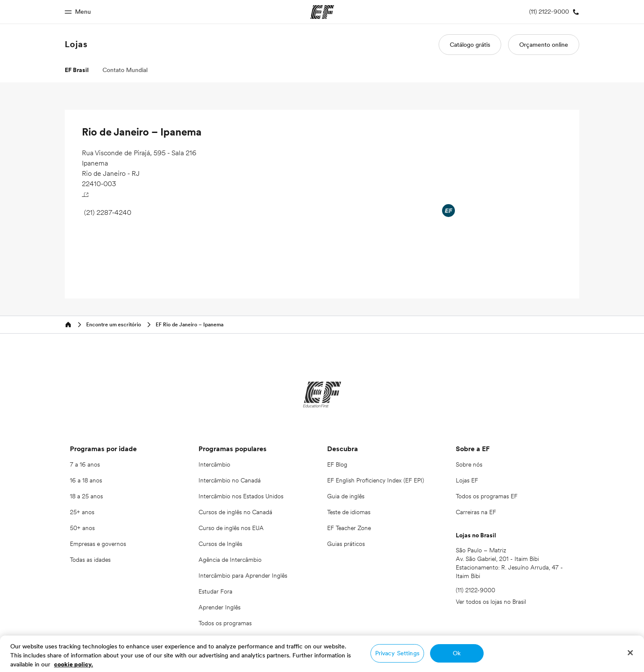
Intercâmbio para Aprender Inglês (243, 576)
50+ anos (82, 528)
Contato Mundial (125, 70)
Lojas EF (467, 480)
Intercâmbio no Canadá (230, 480)
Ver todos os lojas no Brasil (491, 602)
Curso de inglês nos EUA (231, 528)
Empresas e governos (98, 544)
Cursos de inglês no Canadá (235, 512)
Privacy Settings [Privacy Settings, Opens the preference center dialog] (397, 653)
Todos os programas (225, 623)
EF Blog (337, 464)
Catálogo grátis (470, 45)
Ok (457, 653)
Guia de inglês (346, 496)
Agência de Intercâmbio (230, 560)
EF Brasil (77, 70)
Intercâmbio (214, 464)
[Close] (630, 653)
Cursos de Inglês (220, 544)
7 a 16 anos (85, 464)
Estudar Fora (215, 591)
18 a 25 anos (86, 496)
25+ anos (82, 512)
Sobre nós (469, 464)
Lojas (76, 44)
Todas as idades (90, 560)
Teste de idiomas (349, 512)
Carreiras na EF (476, 512)
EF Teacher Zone (349, 528)
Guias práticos (346, 544)
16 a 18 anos (86, 480)
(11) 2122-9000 (475, 590)
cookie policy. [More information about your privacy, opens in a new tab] (74, 664)
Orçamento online (544, 45)
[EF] (322, 395)
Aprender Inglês (220, 607)
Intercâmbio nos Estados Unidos (241, 496)
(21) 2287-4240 (108, 212)
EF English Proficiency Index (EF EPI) (376, 480)
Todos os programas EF (487, 496)
